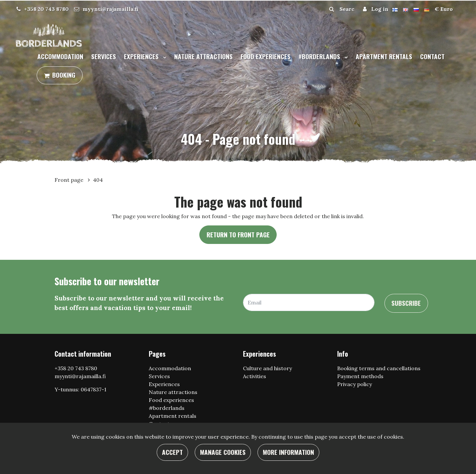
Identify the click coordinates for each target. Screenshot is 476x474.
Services (104, 56)
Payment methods (360, 376)
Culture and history (267, 368)
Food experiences (266, 56)
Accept (172, 452)
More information (288, 452)
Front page (70, 180)
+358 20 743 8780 (46, 9)
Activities (255, 376)
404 (98, 180)
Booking (64, 75)
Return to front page (238, 235)
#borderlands (320, 56)
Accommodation (60, 56)
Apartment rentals (384, 56)
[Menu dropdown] (163, 57)
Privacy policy (355, 384)
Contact (432, 56)
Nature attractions (203, 56)
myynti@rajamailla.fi (111, 9)
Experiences (142, 56)
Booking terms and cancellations (379, 368)
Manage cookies (223, 452)
